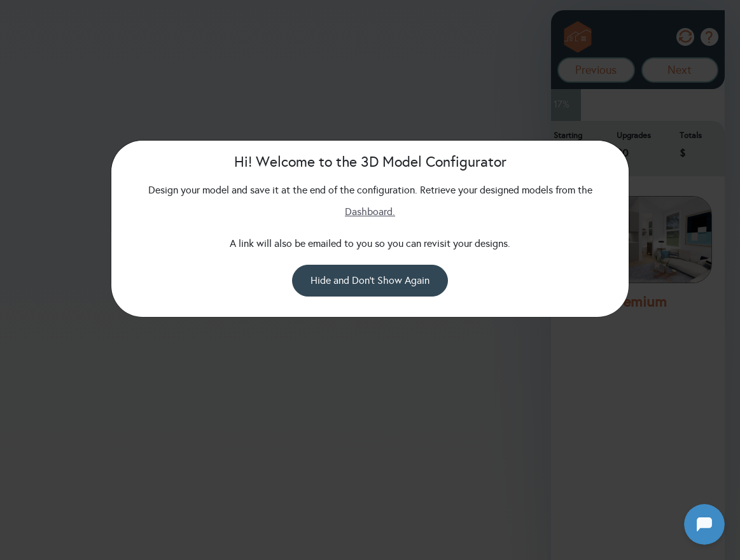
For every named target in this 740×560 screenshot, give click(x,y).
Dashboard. (370, 212)
